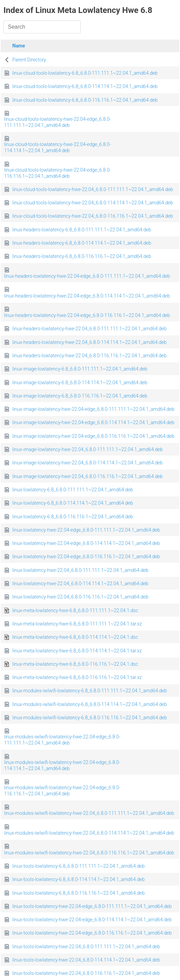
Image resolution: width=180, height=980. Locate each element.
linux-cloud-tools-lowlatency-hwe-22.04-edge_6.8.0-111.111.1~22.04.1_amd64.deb (57, 122)
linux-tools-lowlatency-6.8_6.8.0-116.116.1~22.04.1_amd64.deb (79, 893)
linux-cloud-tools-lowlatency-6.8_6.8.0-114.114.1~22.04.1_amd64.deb (85, 86)
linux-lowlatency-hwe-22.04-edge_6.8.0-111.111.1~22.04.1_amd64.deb (86, 530)
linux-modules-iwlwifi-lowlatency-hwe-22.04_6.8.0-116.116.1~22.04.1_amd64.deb (89, 853)
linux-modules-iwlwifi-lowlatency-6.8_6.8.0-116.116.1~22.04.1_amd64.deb (90, 718)
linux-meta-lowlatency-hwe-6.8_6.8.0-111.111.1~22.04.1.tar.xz (77, 624)
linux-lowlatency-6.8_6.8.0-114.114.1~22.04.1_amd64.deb (73, 503)
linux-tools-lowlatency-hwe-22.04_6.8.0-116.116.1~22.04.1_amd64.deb (86, 973)
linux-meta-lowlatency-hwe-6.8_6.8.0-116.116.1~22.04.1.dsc (75, 664)
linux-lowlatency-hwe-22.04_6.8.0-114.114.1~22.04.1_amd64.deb (80, 583)
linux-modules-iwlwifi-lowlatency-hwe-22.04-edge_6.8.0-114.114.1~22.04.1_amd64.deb (62, 765)
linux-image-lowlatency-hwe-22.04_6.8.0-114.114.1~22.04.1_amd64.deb (88, 463)
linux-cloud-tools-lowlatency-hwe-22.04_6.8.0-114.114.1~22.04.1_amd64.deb (93, 203)
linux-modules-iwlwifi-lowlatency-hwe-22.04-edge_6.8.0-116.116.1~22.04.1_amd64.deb (62, 791)
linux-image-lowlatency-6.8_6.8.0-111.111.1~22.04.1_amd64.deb (80, 369)
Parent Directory (29, 60)
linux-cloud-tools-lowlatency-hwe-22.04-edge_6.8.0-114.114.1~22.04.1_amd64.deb (57, 147)
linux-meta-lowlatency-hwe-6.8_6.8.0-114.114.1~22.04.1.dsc (75, 637)
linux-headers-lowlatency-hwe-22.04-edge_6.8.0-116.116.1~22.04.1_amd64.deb (87, 315)
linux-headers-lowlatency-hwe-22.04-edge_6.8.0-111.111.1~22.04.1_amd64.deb (87, 276)
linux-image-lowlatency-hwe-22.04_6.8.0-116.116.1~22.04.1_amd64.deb (88, 476)
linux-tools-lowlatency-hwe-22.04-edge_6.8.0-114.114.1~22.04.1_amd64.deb (92, 920)
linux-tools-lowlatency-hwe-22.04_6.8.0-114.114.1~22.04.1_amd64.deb (86, 960)
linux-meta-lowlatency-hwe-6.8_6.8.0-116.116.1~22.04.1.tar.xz (77, 677)
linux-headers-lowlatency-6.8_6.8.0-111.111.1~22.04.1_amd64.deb (82, 230)
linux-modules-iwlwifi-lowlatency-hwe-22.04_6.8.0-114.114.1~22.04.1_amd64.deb (89, 833)
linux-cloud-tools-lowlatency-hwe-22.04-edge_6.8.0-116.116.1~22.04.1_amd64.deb (57, 173)
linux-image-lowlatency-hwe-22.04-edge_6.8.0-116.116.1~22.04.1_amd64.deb (93, 436)
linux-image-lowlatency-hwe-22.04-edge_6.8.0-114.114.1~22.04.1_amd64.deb (93, 422)
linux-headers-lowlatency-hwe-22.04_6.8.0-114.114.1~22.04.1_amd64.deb (89, 342)
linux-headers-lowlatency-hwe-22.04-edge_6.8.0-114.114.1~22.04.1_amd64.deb (87, 296)
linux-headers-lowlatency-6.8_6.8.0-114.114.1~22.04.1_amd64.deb (82, 243)
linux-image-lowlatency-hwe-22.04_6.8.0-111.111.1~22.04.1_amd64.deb (88, 449)
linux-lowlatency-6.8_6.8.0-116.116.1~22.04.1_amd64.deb (73, 517)
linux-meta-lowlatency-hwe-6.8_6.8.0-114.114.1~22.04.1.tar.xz (77, 651)
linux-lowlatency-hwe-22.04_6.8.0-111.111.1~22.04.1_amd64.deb (80, 570)
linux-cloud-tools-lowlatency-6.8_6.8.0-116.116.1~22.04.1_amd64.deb (85, 100)
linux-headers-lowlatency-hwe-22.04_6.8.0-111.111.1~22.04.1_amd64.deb (89, 329)
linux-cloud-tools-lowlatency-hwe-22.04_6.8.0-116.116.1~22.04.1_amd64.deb (93, 216)
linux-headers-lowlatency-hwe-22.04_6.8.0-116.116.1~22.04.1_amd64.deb (89, 356)
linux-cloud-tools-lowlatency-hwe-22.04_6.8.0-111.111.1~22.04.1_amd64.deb (93, 189)
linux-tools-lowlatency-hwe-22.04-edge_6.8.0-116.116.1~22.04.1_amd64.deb (92, 933)
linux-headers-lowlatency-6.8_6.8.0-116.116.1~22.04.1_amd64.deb (82, 256)
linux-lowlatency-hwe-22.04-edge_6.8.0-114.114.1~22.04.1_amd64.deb (86, 543)
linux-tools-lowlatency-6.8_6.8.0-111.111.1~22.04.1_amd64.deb (79, 866)
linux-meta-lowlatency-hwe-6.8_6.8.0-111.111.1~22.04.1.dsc (75, 610)
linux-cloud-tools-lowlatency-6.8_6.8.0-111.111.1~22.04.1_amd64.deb (85, 73)
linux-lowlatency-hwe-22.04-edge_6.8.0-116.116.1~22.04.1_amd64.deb (86, 557)
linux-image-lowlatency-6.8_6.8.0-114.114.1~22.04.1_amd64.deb (80, 383)
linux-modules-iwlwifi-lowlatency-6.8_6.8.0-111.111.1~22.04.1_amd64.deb (90, 691)
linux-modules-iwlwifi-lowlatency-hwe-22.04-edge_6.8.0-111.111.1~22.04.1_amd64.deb (62, 740)
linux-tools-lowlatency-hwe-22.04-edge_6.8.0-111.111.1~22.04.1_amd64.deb (92, 906)
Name (19, 46)
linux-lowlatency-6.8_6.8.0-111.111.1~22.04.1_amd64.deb (73, 490)
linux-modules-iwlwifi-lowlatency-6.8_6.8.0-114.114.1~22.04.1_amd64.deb (90, 704)
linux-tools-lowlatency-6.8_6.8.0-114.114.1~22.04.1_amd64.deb (79, 879)
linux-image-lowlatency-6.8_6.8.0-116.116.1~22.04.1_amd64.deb (80, 396)
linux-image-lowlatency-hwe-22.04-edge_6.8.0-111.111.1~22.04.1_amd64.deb (93, 409)
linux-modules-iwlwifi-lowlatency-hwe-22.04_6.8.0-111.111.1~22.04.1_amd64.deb (89, 813)
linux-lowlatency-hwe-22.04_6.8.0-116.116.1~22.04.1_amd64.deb (80, 597)
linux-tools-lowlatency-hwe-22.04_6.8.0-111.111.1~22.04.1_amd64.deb (86, 947)
